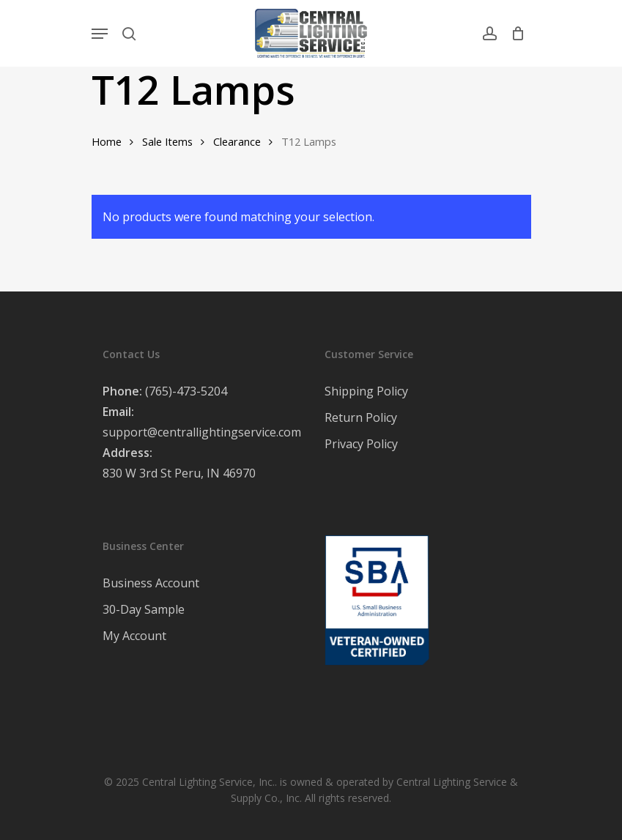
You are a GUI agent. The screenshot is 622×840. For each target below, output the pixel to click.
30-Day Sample (144, 609)
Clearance (237, 141)
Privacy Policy (361, 444)
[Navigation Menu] (100, 34)
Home (107, 141)
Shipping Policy (366, 391)
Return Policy (361, 417)
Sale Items (167, 141)
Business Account (151, 583)
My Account (134, 636)
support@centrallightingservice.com (202, 432)
